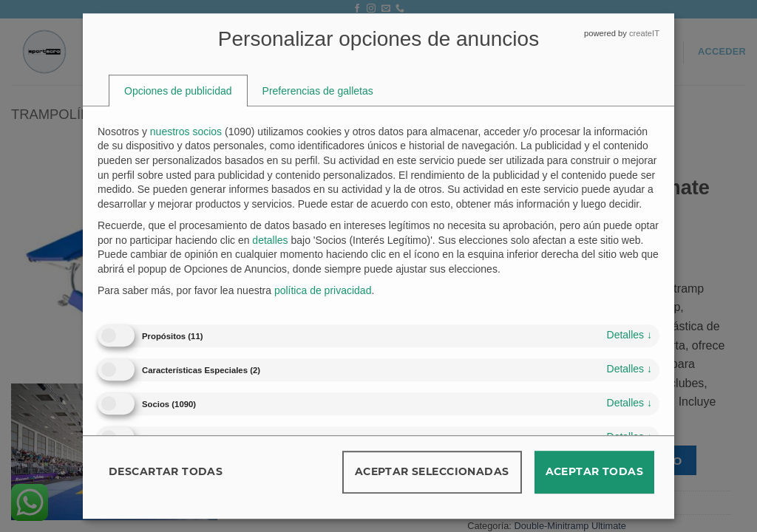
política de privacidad (323, 291)
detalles (629, 335)
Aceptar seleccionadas (432, 471)
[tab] (178, 91)
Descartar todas (166, 471)
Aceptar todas (594, 471)
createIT (644, 33)
